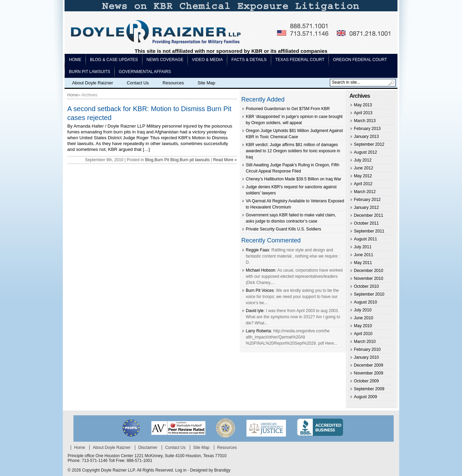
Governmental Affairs (145, 72)
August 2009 (365, 397)
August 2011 (365, 239)
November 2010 (368, 278)
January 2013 (366, 136)
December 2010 (368, 271)
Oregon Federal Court (360, 60)
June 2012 (363, 168)
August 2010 (365, 302)
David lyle (255, 311)
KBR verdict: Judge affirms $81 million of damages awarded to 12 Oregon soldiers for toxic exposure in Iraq (293, 151)
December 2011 (368, 215)
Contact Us (138, 83)
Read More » (225, 160)
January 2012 (366, 207)
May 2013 (363, 105)
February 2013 (367, 129)
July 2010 (363, 310)
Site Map (206, 83)
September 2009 (369, 389)
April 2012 (363, 184)
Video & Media (207, 60)
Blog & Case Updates (114, 60)
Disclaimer (148, 448)
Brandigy (222, 470)
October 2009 (366, 381)
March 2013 (365, 121)
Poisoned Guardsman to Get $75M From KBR (288, 109)
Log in (181, 470)
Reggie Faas (257, 250)
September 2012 (369, 144)
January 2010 (366, 357)
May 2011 (363, 263)
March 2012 (365, 192)
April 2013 (363, 113)
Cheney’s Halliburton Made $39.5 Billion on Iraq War (293, 179)
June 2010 (363, 318)
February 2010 (367, 349)
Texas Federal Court (300, 60)
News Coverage (165, 60)
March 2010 (365, 342)
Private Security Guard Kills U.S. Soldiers (283, 229)
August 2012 (365, 152)
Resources (173, 83)
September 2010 (369, 294)
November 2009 (368, 373)
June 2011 (363, 255)
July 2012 (363, 160)
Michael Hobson (261, 270)
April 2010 (363, 334)
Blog (149, 160)
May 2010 (363, 326)
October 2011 (366, 223)
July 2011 (363, 247)
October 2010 (366, 286)
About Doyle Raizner (93, 83)
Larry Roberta (258, 331)
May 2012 (363, 176)
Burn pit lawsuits (90, 72)
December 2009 (368, 365)
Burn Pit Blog (166, 160)
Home (75, 60)
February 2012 (367, 200)
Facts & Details (249, 60)
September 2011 (369, 231)
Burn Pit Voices (260, 290)
